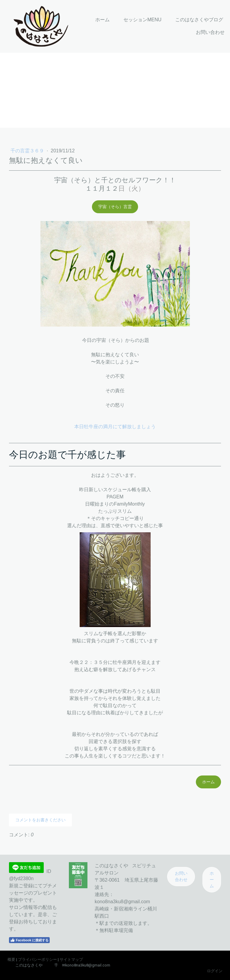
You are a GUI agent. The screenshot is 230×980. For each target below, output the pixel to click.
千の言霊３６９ (28, 151)
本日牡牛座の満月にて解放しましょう (115, 427)
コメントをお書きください (40, 820)
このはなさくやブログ (199, 20)
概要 (11, 959)
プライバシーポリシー (37, 959)
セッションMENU (142, 20)
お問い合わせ (210, 32)
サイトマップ (71, 959)
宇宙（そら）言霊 (115, 207)
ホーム (102, 20)
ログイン (215, 971)
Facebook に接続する (29, 940)
